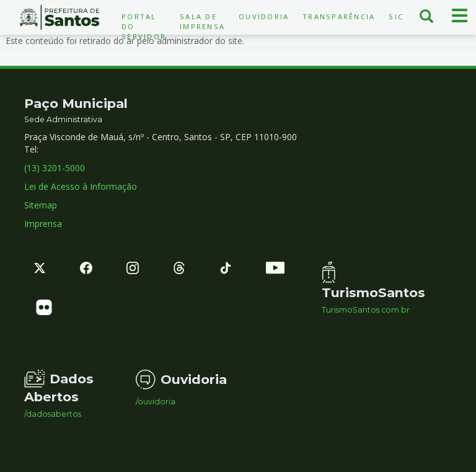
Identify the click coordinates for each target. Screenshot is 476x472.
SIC (396, 16)
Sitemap (41, 205)
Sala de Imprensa (202, 21)
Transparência (339, 16)
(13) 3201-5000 (55, 168)
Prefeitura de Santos (59, 17)
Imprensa (43, 224)
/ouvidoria (156, 402)
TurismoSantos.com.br (366, 310)
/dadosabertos (53, 414)
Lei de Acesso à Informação (81, 186)
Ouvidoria (264, 16)
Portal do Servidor (144, 26)
